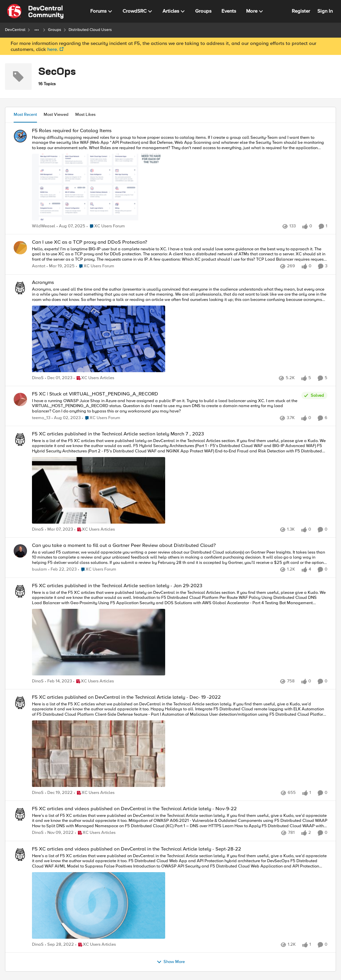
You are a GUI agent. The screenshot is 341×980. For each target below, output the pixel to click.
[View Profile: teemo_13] (20, 399)
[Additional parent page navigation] (37, 30)
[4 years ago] (59, 530)
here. (53, 49)
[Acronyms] (180, 330)
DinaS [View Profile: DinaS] (38, 378)
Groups (55, 30)
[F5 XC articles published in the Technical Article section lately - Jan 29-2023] (180, 633)
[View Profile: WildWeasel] (20, 136)
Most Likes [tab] (85, 115)
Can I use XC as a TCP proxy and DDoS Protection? (90, 242)
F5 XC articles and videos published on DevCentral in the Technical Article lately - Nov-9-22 (134, 809)
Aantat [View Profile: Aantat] (39, 266)
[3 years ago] (59, 378)
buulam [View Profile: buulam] (39, 570)
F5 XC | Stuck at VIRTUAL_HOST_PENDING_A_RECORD (95, 394)
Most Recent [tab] (25, 115)
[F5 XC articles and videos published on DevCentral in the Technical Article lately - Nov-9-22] (180, 821)
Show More (171, 962)
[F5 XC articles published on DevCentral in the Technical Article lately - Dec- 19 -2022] (180, 745)
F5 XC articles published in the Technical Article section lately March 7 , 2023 (118, 434)
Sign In (325, 11)
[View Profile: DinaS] (20, 288)
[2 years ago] (61, 267)
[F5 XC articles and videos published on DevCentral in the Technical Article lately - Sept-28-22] (180, 897)
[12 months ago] (71, 226)
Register (301, 11)
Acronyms (43, 282)
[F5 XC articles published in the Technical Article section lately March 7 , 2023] (180, 482)
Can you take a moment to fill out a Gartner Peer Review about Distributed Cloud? (124, 545)
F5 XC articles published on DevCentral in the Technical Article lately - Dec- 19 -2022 (126, 697)
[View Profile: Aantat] (20, 248)
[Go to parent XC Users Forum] (106, 226)
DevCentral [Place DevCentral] (15, 30)
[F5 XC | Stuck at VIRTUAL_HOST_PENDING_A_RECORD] (165, 406)
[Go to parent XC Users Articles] (94, 378)
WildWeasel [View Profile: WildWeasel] (44, 226)
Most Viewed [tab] (56, 115)
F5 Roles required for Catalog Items (72, 131)
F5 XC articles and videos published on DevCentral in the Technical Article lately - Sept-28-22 (137, 849)
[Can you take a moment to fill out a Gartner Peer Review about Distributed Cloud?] (180, 558)
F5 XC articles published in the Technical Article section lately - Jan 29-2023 (117, 586)
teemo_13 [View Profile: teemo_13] (41, 418)
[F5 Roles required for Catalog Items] (180, 178)
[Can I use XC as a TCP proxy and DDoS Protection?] (180, 254)
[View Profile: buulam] (20, 551)
